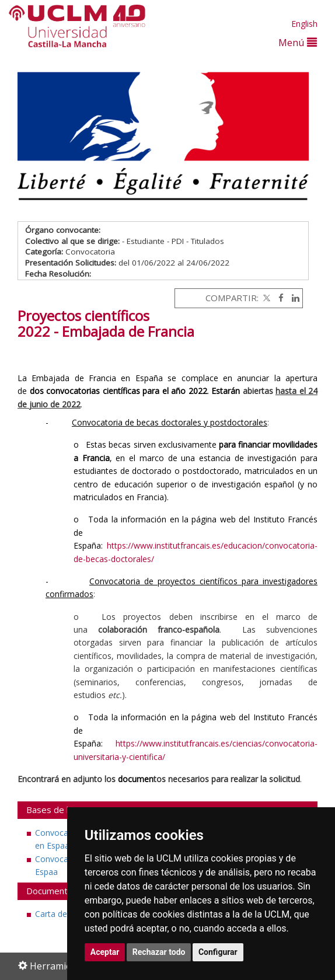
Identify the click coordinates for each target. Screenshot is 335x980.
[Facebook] (278, 298)
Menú (298, 42)
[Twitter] (266, 298)
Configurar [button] (218, 952)
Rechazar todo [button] (159, 952)
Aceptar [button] (105, 952)
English (304, 24)
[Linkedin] (293, 298)
